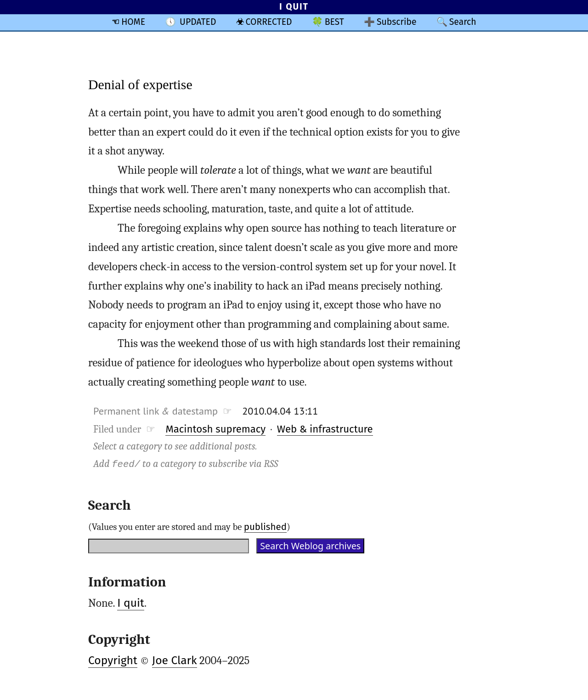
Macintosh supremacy (215, 429)
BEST (334, 22)
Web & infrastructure (325, 429)
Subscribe (397, 22)
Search (463, 22)
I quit (131, 603)
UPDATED (198, 22)
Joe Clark (175, 660)
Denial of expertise (140, 84)
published (265, 527)
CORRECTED (269, 22)
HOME (133, 22)
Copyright (113, 660)
